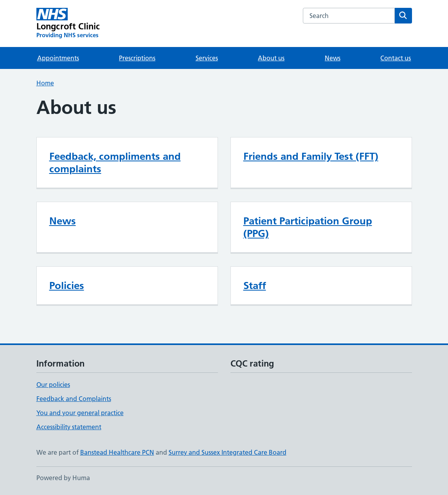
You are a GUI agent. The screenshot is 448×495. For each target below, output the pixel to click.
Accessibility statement (69, 427)
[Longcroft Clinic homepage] (68, 23)
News (333, 58)
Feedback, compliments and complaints (115, 163)
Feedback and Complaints (74, 399)
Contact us (396, 58)
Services (207, 58)
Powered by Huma (63, 478)
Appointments (58, 58)
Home (45, 83)
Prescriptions (137, 58)
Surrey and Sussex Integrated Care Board (228, 452)
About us (271, 58)
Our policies (53, 385)
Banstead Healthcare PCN (117, 452)
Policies (67, 285)
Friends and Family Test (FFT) (311, 156)
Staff (255, 285)
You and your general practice (80, 413)
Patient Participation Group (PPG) (308, 227)
